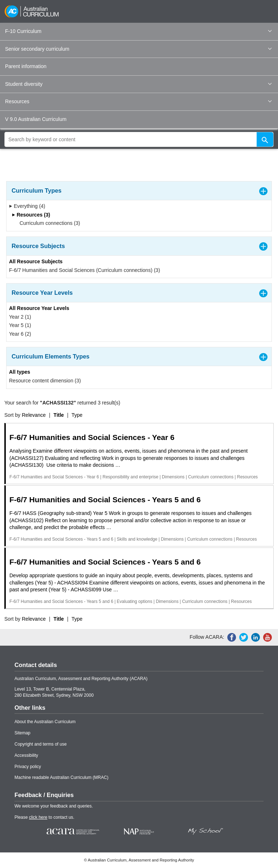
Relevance (34, 415)
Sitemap (22, 733)
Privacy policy (28, 767)
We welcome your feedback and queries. (54, 806)
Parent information (26, 66)
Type (77, 415)
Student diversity (138, 84)
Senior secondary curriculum (138, 49)
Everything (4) (27, 206)
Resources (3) (31, 215)
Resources (138, 101)
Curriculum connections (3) (47, 223)
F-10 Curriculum (138, 31)
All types (20, 372)
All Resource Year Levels (39, 308)
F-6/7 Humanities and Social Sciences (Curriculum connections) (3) (85, 270)
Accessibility (26, 755)
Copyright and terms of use (41, 744)
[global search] (139, 139)
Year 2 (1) (20, 317)
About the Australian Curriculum (45, 722)
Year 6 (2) (20, 334)
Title (59, 415)
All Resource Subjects (36, 261)
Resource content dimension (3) (45, 381)
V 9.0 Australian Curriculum (36, 119)
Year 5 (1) (20, 325)
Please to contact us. (44, 817)
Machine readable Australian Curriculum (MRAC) (61, 777)
